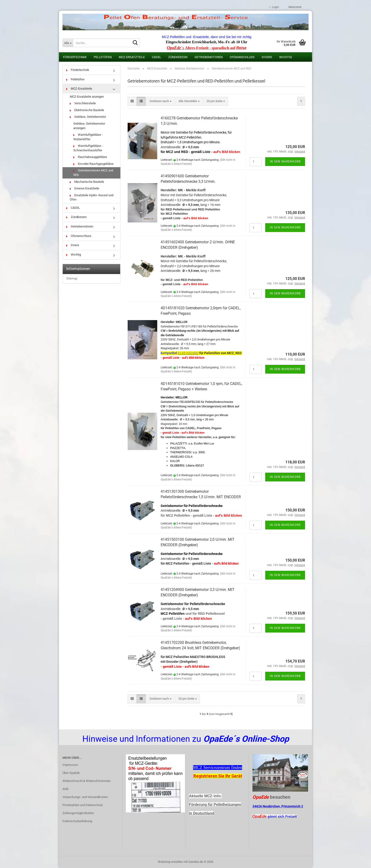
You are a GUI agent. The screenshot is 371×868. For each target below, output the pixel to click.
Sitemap (72, 278)
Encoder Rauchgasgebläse (93, 164)
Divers (267, 57)
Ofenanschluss (242, 57)
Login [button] (274, 7)
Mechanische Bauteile (87, 182)
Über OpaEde (71, 773)
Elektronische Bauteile (87, 110)
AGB (65, 789)
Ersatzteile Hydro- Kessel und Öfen (92, 197)
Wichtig (286, 57)
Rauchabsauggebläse (90, 157)
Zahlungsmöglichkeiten (78, 813)
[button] (132, 101)
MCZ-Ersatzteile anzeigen (87, 97)
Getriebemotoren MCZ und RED (93, 173)
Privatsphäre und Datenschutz (83, 805)
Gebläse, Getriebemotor (88, 117)
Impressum (70, 765)
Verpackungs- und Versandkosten (85, 797)
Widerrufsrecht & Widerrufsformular (86, 781)
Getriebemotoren (209, 57)
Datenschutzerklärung (77, 821)
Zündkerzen (178, 57)
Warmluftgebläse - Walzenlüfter (88, 137)
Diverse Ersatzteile (84, 188)
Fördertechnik (75, 57)
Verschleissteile (83, 103)
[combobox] (161, 101)
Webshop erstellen (170, 862)
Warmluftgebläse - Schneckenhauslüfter (88, 148)
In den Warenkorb (285, 161)
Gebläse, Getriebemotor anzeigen (89, 126)
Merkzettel (294, 7)
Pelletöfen (103, 57)
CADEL (157, 57)
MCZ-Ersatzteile (132, 57)
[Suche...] (68, 43)
